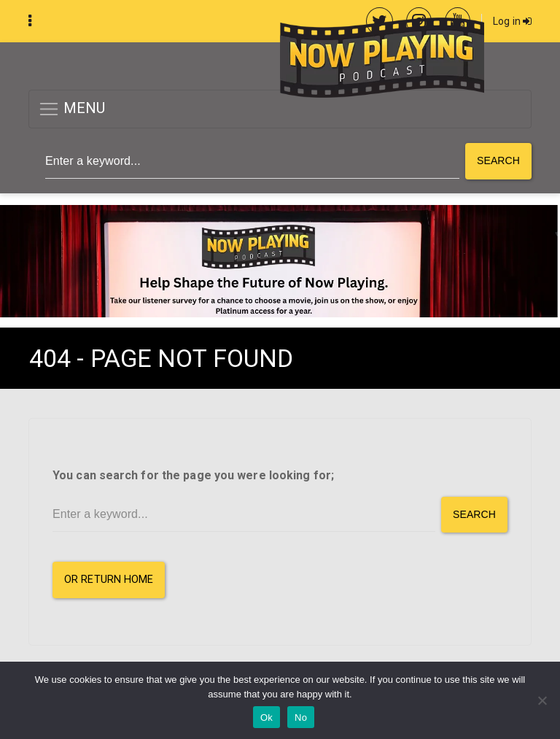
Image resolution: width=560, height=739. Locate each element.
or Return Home (109, 580)
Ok (267, 717)
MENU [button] (72, 109)
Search (498, 160)
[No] (542, 700)
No (301, 717)
